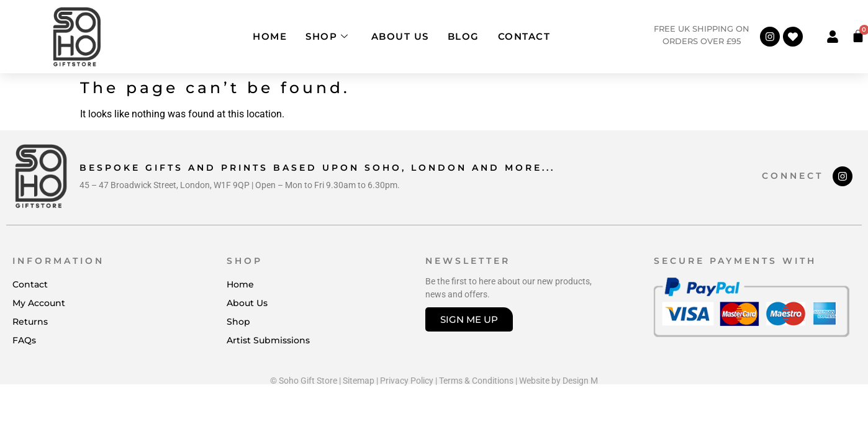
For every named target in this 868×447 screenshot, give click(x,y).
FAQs (24, 340)
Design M (580, 381)
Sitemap (359, 381)
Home (270, 36)
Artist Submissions (268, 340)
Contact (524, 36)
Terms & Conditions (476, 381)
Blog (463, 36)
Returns (30, 322)
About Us (400, 36)
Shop (327, 36)
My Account (39, 303)
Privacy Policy (407, 381)
